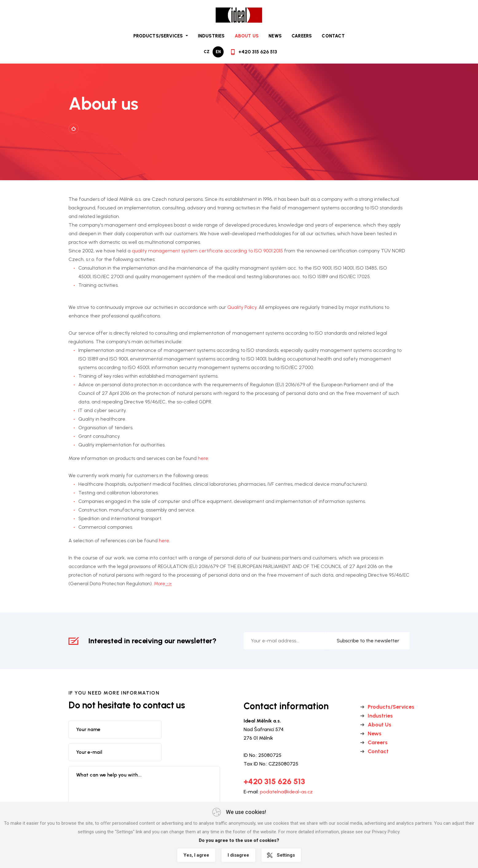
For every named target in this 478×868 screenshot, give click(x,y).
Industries (211, 36)
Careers (302, 36)
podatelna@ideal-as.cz (286, 792)
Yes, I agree (196, 855)
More (163, 584)
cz (207, 52)
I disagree (238, 855)
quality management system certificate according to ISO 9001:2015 (207, 251)
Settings (286, 855)
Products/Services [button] (159, 36)
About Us (247, 36)
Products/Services (391, 707)
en (218, 52)
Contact (333, 36)
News (275, 36)
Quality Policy (241, 307)
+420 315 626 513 (258, 52)
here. (204, 458)
